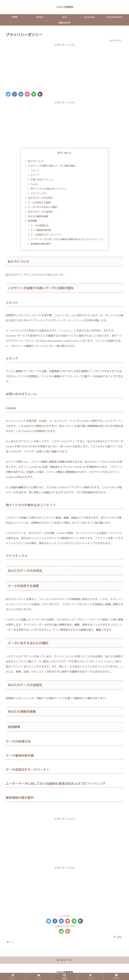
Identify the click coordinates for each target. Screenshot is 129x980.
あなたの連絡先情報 (38, 217)
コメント (35, 171)
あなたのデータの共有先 (40, 199)
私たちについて (36, 162)
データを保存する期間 (39, 203)
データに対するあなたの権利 (43, 208)
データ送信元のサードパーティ (46, 235)
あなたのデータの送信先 (40, 212)
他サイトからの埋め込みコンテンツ (49, 189)
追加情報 (32, 222)
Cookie (34, 185)
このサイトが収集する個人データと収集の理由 (52, 166)
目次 (60, 153)
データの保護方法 (40, 226)
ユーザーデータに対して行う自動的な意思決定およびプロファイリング (67, 240)
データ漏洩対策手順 (41, 231)
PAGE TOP (64, 961)
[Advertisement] (64, 68)
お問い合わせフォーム (42, 180)
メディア (35, 176)
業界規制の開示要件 (41, 245)
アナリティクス (38, 194)
